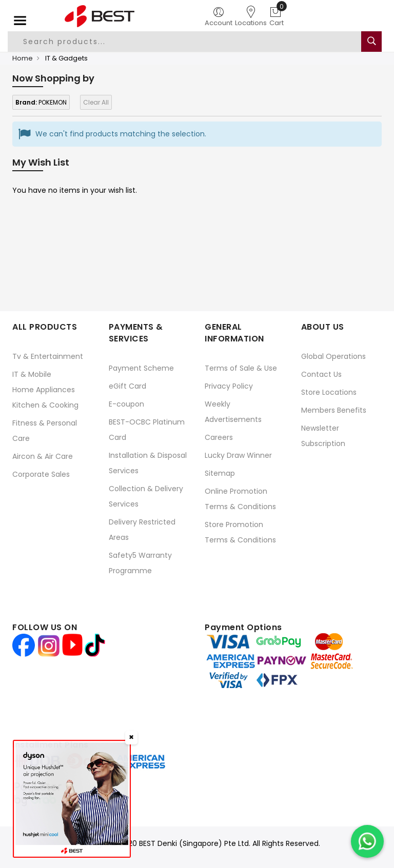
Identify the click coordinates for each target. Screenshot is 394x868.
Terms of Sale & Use (241, 368)
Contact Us (321, 374)
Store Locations (329, 392)
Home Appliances (44, 390)
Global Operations (333, 356)
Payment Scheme (141, 368)
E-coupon (126, 404)
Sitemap (220, 473)
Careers (219, 437)
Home (23, 58)
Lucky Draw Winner (238, 455)
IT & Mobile (32, 374)
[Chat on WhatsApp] (367, 841)
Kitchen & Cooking (45, 405)
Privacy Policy (229, 386)
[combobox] (185, 42)
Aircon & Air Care (43, 456)
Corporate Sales (41, 474)
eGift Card (127, 386)
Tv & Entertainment (48, 356)
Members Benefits (334, 410)
